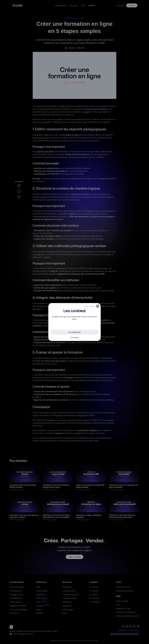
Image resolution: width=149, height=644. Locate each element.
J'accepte (74, 337)
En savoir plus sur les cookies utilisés (67, 325)
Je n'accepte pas (74, 332)
